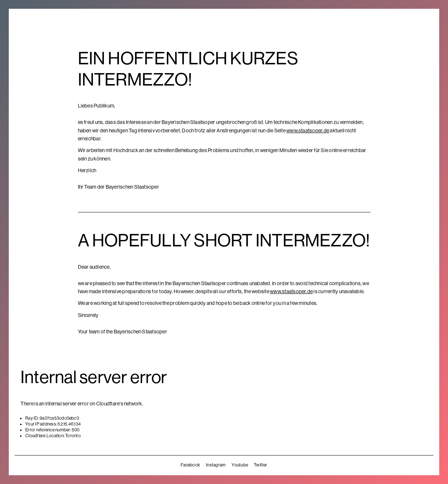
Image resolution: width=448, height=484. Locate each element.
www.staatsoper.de (308, 131)
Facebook (190, 465)
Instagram (216, 465)
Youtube (240, 465)
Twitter (261, 465)
